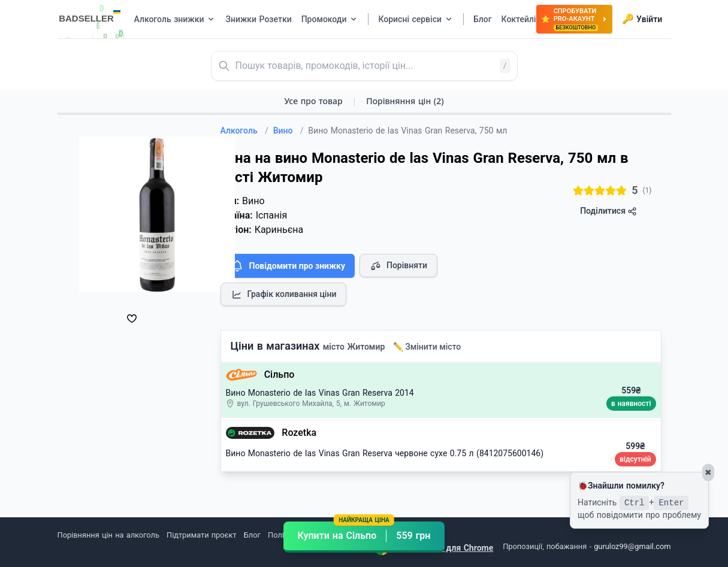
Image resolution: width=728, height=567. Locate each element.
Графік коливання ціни (284, 295)
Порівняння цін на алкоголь (108, 535)
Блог (252, 535)
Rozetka (299, 433)
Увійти (642, 19)
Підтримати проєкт (201, 535)
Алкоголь (244, 131)
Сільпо (280, 375)
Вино (289, 131)
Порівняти (398, 266)
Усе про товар (313, 101)
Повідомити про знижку (288, 266)
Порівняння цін (405, 101)
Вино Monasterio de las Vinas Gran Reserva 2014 (320, 393)
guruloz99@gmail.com (632, 546)
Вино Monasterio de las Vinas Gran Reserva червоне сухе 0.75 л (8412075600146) (385, 453)
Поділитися (608, 211)
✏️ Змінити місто (427, 347)
